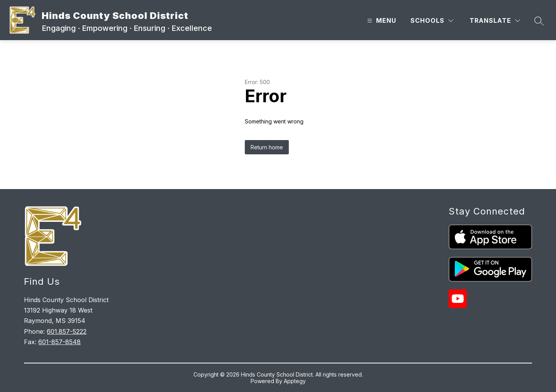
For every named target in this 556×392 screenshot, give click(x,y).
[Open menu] (381, 21)
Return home (267, 147)
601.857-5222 (67, 331)
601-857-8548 (59, 342)
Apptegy (295, 381)
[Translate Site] (495, 21)
